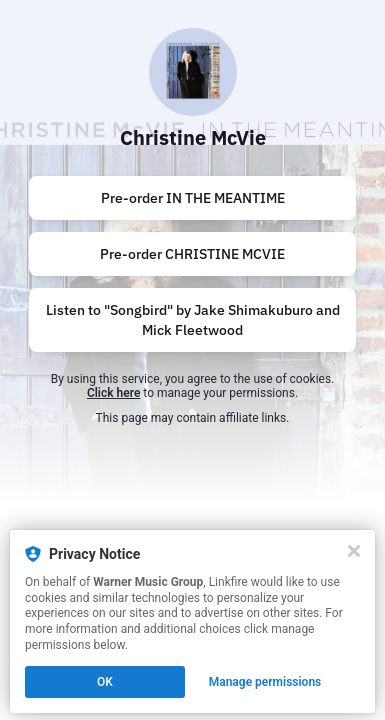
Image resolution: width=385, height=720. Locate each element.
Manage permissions (265, 682)
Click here (113, 393)
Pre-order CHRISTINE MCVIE (192, 254)
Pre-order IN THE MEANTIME (193, 198)
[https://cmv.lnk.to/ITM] (192, 198)
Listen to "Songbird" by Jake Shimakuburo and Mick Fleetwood (193, 320)
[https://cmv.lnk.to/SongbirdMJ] (192, 320)
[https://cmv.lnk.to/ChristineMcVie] (192, 254)
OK (105, 682)
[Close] (354, 551)
